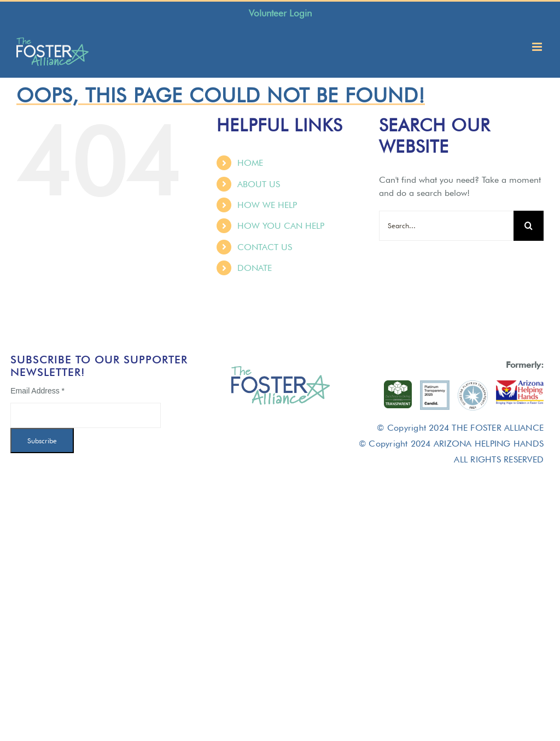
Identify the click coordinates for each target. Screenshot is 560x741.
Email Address (37, 391)
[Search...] (446, 226)
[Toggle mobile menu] (538, 47)
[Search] (529, 226)
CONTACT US (265, 247)
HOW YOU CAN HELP (281, 226)
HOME (250, 163)
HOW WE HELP (267, 205)
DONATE (255, 268)
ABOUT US (259, 184)
